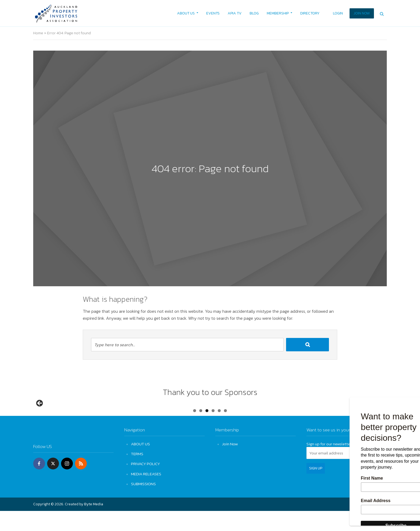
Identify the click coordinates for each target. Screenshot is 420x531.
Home (38, 33)
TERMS (137, 474)
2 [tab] (201, 431)
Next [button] (380, 413)
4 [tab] (213, 431)
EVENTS (213, 13)
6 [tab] (225, 431)
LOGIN (338, 13)
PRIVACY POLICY (145, 484)
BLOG (254, 13)
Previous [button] (40, 413)
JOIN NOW (362, 13)
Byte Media (94, 524)
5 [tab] (219, 431)
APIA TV (235, 13)
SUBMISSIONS (143, 504)
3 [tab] (207, 431)
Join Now (230, 464)
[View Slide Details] (60, 415)
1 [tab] (195, 431)
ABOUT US (186, 13)
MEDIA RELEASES (146, 494)
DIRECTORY (310, 13)
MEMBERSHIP (278, 13)
